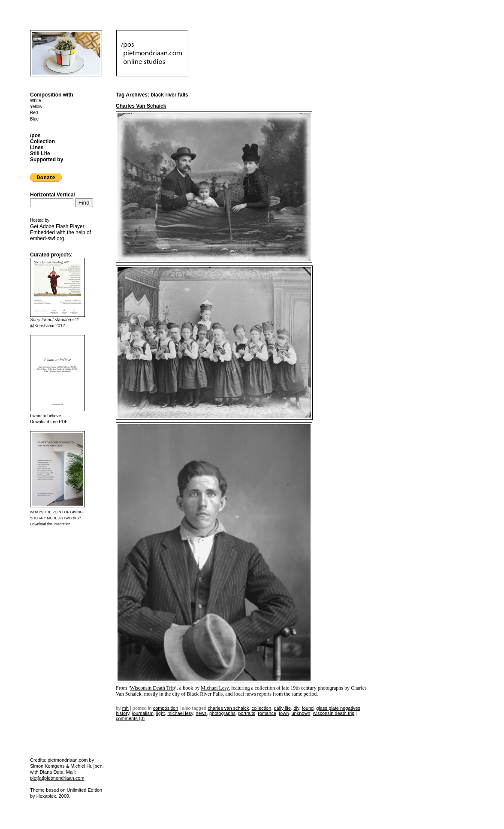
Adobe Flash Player (62, 226)
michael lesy (180, 713)
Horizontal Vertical (53, 195)
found (308, 708)
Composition (166, 708)
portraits (247, 713)
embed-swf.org (47, 238)
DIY (296, 708)
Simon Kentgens (47, 766)
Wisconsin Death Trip (152, 688)
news (201, 713)
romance (267, 713)
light (160, 713)
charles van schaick (228, 708)
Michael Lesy (215, 688)
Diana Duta (52, 772)
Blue (34, 119)
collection (261, 708)
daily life (282, 708)
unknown (301, 713)
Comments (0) (130, 718)
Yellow (36, 107)
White (36, 101)
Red (34, 113)
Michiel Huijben (86, 766)
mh (125, 708)
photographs (222, 713)
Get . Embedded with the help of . (60, 232)
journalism (143, 713)
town (284, 713)
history (123, 713)
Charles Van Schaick (141, 106)
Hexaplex (46, 796)
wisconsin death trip (334, 713)
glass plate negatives (338, 708)
